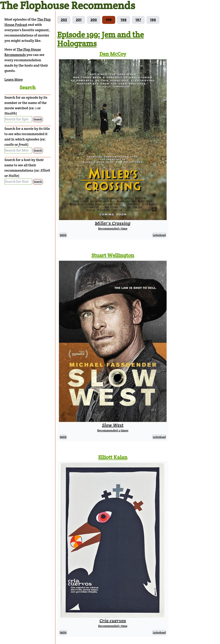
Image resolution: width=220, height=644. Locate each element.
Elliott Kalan (113, 457)
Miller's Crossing (113, 223)
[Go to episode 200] (94, 20)
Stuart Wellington (113, 255)
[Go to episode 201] (79, 20)
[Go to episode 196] (153, 20)
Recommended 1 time (113, 228)
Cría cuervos (113, 621)
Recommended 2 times (113, 430)
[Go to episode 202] (64, 20)
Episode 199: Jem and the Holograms (100, 39)
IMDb (63, 235)
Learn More (14, 80)
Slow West (113, 425)
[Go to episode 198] (124, 20)
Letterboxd (159, 235)
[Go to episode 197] (138, 20)
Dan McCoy (113, 54)
